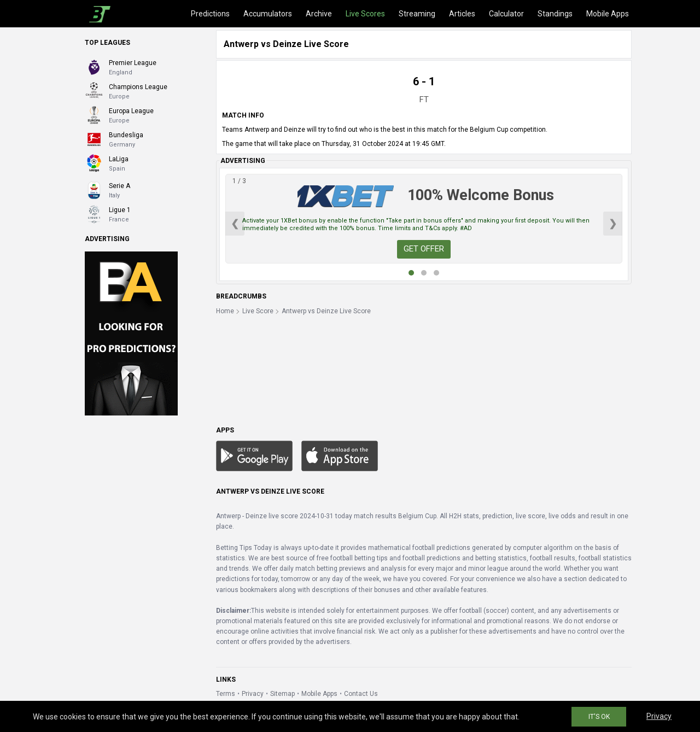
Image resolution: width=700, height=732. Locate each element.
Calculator (506, 14)
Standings (555, 14)
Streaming (417, 14)
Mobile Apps (608, 14)
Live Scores (365, 14)
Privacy (253, 694)
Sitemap (282, 694)
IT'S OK (599, 717)
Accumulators (268, 14)
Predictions (210, 14)
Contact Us (361, 694)
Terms (226, 694)
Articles (462, 14)
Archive (319, 14)
